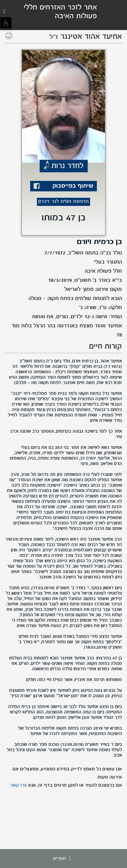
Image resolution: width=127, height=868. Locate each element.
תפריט (64, 859)
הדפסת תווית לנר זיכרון (63, 202)
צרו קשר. (18, 785)
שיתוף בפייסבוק (73, 186)
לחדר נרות (68, 166)
